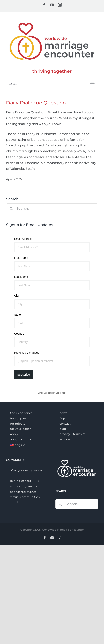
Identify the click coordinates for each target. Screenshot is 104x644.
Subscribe (24, 375)
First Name (21, 258)
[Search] (11, 208)
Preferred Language (27, 353)
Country (19, 334)
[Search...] (52, 208)
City (17, 296)
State (18, 315)
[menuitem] (27, 445)
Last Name (21, 277)
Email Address (23, 239)
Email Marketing (45, 393)
